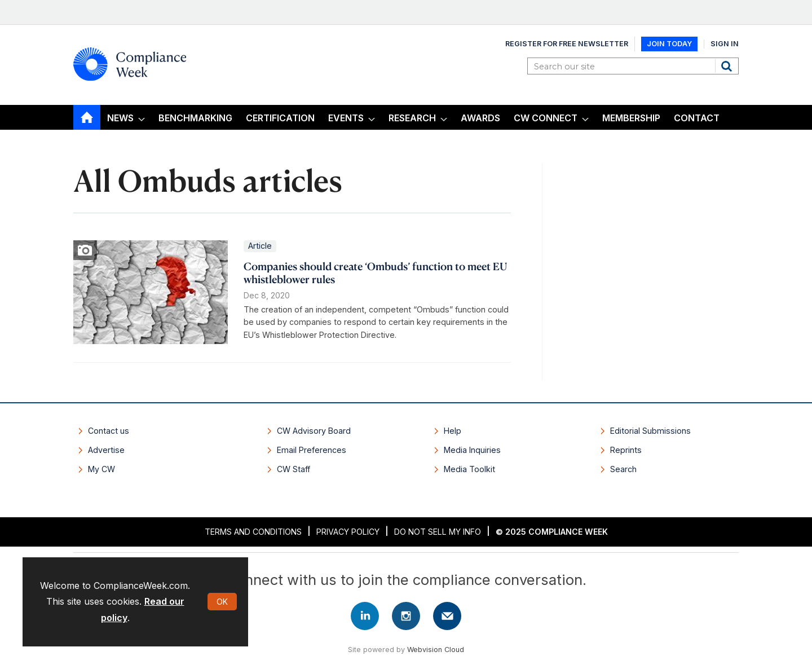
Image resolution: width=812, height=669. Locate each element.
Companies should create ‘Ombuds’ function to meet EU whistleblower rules (375, 272)
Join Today (669, 44)
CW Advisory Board (314, 431)
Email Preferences (312, 450)
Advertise (106, 450)
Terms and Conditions (253, 532)
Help (453, 431)
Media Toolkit (469, 469)
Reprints (626, 450)
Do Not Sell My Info (438, 532)
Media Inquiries (472, 450)
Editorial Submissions (650, 431)
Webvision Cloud (436, 650)
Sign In (725, 44)
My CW (101, 469)
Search (728, 66)
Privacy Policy (348, 532)
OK (222, 602)
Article (260, 246)
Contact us (109, 431)
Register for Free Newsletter (567, 44)
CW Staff (294, 469)
